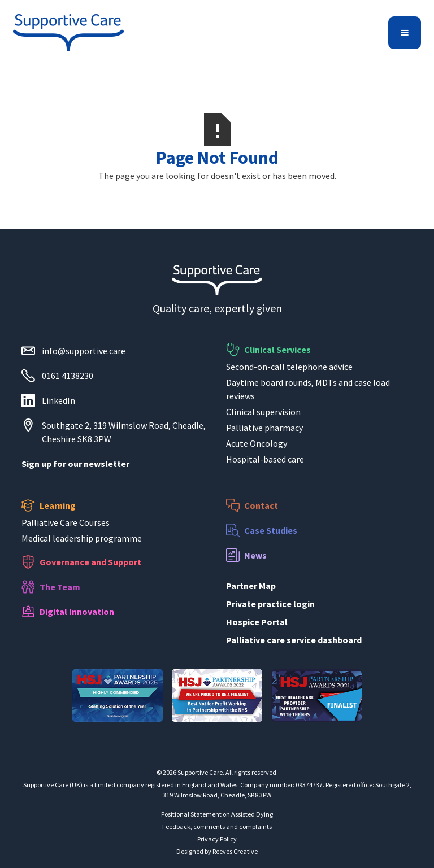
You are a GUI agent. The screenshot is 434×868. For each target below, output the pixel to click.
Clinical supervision (263, 412)
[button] (405, 33)
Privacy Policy (217, 839)
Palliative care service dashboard (294, 640)
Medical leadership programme (82, 538)
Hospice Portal (257, 622)
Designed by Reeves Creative (217, 851)
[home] (68, 33)
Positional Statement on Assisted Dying (217, 814)
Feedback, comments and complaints (217, 826)
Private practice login (270, 604)
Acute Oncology (257, 443)
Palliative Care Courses (66, 522)
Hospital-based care (265, 459)
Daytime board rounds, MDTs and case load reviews (308, 389)
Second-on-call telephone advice (289, 367)
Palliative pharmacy (264, 428)
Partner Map (251, 586)
